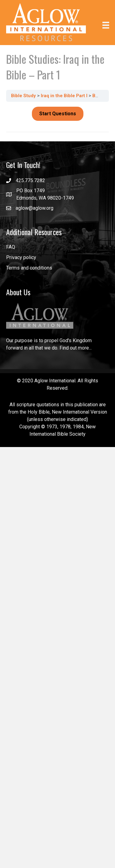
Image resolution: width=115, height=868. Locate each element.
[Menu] (106, 25)
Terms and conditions (29, 268)
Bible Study (24, 96)
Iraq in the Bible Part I (65, 96)
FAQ (11, 247)
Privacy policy (21, 257)
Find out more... (76, 348)
